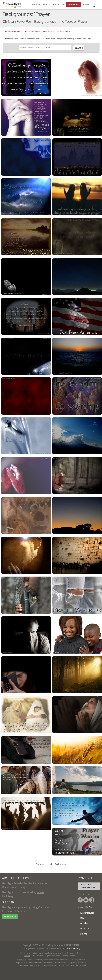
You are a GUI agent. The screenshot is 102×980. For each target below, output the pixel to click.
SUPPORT (9, 902)
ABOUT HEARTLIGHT (18, 878)
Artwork (73, 4)
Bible (47, 4)
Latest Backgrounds (32, 31)
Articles (59, 4)
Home (84, 934)
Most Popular (49, 31)
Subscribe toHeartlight (89, 886)
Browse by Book (64, 31)
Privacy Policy (73, 948)
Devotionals (87, 913)
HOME (86, 4)
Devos (36, 4)
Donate (10, 917)
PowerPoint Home (13, 31)
